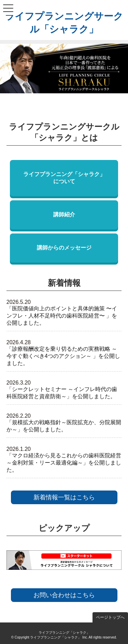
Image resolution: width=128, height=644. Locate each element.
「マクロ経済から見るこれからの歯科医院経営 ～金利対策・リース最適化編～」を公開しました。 (64, 463)
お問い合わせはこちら (64, 595)
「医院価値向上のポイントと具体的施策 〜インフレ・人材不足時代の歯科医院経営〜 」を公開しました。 (62, 316)
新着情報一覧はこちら (64, 497)
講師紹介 (64, 214)
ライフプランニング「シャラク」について (64, 178)
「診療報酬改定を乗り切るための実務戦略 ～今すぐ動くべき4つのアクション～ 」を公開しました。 (63, 356)
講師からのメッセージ (64, 248)
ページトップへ (110, 617)
